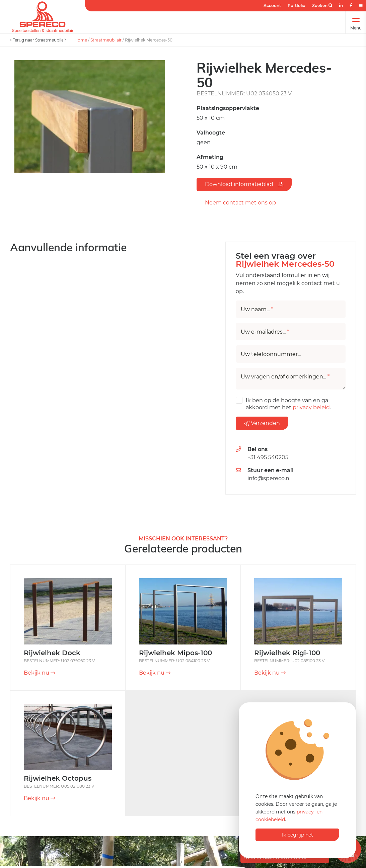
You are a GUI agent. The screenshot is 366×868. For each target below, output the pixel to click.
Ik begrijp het (298, 835)
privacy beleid (311, 407)
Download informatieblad (244, 184)
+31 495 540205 (268, 457)
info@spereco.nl (269, 478)
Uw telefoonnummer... (271, 354)
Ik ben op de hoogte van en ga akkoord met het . (288, 404)
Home (81, 40)
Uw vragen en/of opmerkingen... (285, 377)
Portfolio (297, 6)
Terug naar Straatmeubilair (38, 40)
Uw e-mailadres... (265, 332)
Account (272, 6)
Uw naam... (257, 310)
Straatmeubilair (106, 40)
